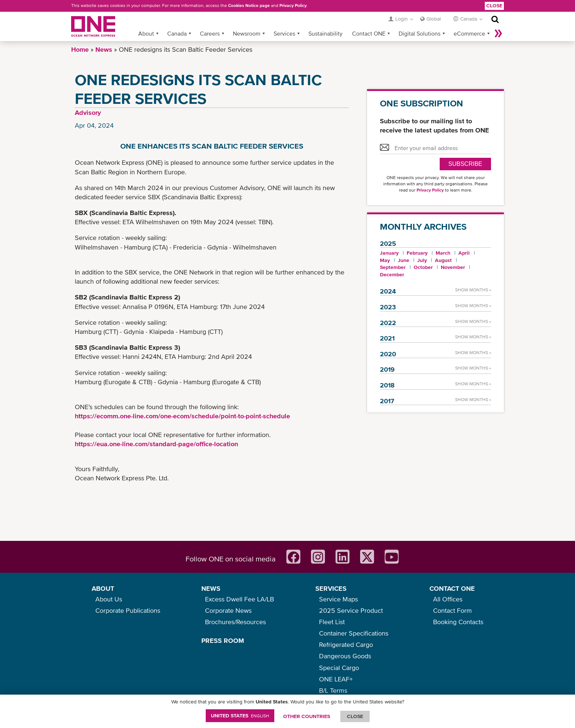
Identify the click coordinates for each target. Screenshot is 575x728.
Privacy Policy (293, 6)
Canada (177, 33)
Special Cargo (339, 668)
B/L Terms (333, 690)
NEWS (211, 588)
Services (284, 33)
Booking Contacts (458, 622)
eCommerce (469, 33)
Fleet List (332, 622)
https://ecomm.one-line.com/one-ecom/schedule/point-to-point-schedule (182, 416)
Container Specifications (354, 633)
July (422, 260)
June (404, 260)
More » (498, 33)
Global (434, 19)
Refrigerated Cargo (346, 645)
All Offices (448, 599)
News (104, 49)
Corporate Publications (128, 610)
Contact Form (453, 610)
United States (240, 716)
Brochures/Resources (235, 622)
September (393, 267)
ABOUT (103, 588)
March (443, 253)
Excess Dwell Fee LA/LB (239, 599)
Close (494, 6)
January (389, 253)
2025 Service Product (351, 610)
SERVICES (331, 588)
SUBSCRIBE (465, 164)
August (443, 260)
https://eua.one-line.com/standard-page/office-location (156, 444)
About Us (109, 599)
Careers (210, 33)
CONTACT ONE (452, 588)
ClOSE (355, 716)
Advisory (88, 112)
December (392, 274)
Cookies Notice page (249, 6)
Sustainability (325, 33)
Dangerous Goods (345, 656)
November (453, 267)
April (464, 253)
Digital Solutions (420, 33)
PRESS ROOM (223, 640)
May (385, 260)
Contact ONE (369, 33)
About (146, 33)
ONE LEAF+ (336, 679)
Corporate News (228, 610)
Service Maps (338, 599)
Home (80, 49)
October (423, 267)
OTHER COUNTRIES (307, 716)
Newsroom (247, 33)
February (417, 253)
